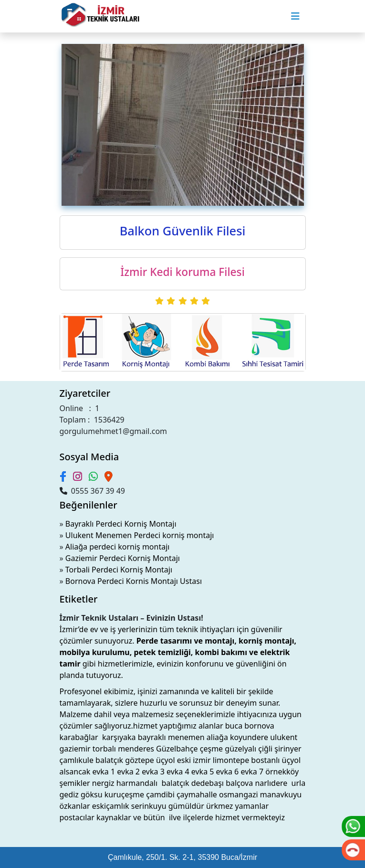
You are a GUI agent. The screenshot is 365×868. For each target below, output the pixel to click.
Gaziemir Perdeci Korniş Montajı (123, 558)
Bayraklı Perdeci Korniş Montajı (121, 524)
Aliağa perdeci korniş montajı (118, 547)
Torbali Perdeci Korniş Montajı (119, 570)
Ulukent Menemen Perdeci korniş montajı (140, 535)
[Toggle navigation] (295, 16)
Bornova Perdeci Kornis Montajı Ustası (134, 581)
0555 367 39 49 (92, 491)
